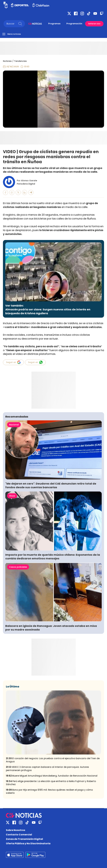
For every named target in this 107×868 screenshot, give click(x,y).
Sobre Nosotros (15, 830)
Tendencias (20, 61)
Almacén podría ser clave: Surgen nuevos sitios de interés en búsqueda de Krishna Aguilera (48, 311)
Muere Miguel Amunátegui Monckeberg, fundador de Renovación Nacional (52, 776)
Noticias (7, 61)
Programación (74, 24)
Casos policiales (18, 567)
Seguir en (13, 362)
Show (12, 496)
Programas (54, 24)
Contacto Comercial (19, 835)
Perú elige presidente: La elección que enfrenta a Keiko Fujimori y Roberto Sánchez (51, 783)
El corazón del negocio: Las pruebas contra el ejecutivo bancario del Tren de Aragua (53, 760)
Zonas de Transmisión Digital (24, 839)
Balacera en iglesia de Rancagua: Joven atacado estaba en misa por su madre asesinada (51, 628)
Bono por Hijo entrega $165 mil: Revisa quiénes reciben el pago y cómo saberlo (49, 791)
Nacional (14, 425)
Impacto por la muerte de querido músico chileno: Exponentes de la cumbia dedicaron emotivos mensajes (53, 557)
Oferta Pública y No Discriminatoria (28, 843)
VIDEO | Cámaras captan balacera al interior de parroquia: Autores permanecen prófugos (47, 769)
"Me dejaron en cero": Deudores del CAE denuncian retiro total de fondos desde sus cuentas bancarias (51, 485)
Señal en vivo (94, 24)
